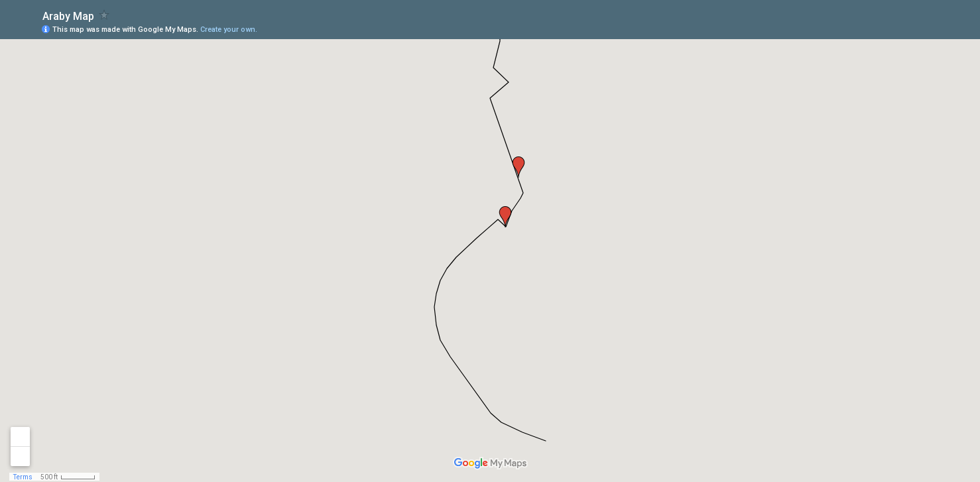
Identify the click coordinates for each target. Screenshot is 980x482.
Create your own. (229, 30)
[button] (519, 167)
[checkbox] (104, 15)
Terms (23, 477)
